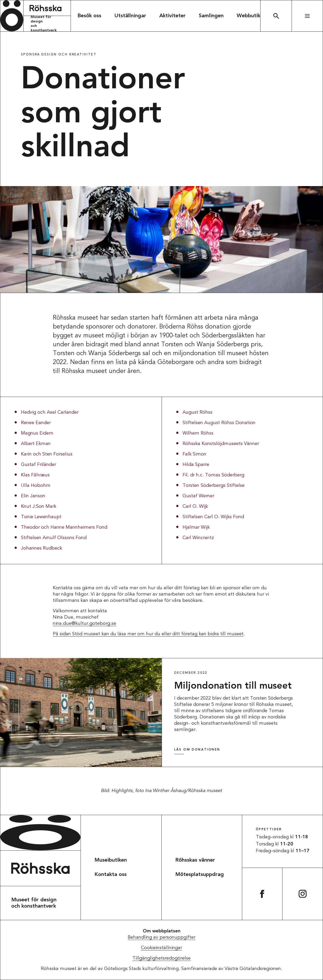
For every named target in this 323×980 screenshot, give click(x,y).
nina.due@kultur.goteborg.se (84, 624)
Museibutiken (111, 860)
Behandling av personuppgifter (161, 937)
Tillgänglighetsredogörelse (161, 958)
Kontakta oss (110, 875)
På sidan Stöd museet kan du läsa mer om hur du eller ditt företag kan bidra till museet (148, 634)
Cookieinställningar (161, 948)
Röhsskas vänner (195, 860)
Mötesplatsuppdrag (200, 875)
